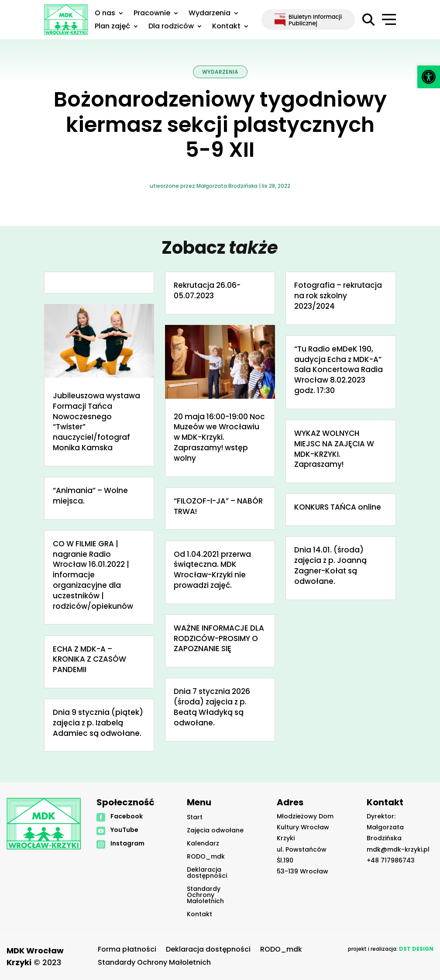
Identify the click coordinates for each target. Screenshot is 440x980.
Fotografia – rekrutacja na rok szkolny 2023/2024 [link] (338, 296)
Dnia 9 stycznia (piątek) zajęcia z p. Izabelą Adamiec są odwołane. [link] (98, 723)
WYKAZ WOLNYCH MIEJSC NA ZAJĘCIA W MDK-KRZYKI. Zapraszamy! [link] (334, 449)
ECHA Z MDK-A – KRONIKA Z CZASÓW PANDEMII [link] (89, 659)
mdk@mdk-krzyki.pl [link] (398, 849)
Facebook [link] (127, 816)
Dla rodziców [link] (171, 27)
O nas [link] (105, 14)
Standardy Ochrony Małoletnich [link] (205, 895)
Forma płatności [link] (127, 950)
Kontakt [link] (226, 27)
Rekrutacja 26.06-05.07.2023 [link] (207, 290)
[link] (429, 77)
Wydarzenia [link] (210, 14)
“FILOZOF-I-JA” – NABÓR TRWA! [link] (218, 506)
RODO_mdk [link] (206, 857)
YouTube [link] (124, 830)
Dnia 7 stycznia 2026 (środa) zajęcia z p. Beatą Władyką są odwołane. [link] (212, 707)
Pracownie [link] (152, 14)
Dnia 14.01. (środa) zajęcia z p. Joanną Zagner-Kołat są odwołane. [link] (330, 565)
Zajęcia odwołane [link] (215, 831)
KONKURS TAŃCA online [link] (338, 507)
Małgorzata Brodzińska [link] (227, 186)
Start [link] (195, 818)
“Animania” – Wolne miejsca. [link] (90, 496)
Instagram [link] (127, 843)
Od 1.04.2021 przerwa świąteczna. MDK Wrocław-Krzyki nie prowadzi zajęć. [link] (212, 570)
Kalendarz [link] (203, 844)
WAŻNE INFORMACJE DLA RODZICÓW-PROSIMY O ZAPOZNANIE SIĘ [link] (219, 638)
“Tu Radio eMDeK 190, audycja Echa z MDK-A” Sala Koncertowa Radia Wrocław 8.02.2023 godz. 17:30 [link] (339, 370)
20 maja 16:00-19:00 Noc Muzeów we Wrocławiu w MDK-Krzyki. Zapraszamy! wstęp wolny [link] (219, 437)
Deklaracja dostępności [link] (207, 873)
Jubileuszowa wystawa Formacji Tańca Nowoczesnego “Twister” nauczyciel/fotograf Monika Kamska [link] (96, 422)
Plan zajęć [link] (112, 27)
